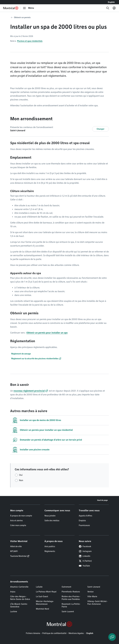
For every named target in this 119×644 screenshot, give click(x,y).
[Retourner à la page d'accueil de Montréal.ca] (11, 8)
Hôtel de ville (16, 546)
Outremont (66, 587)
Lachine (14, 612)
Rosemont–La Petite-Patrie (71, 605)
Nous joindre (50, 516)
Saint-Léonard (94, 587)
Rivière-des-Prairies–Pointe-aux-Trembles (71, 598)
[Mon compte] (114, 8)
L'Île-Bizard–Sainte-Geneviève (19, 605)
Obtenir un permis (22, 17)
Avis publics (50, 546)
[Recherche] (108, 8)
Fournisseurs (84, 525)
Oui (21, 475)
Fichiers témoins (33, 633)
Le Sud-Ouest (42, 596)
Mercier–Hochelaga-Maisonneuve (45, 603)
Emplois (82, 521)
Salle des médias (52, 521)
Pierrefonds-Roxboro (71, 592)
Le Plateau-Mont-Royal (46, 592)
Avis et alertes (16, 521)
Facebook (85, 546)
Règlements (50, 551)
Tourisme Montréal (18, 556)
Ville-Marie (92, 596)
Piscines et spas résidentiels (30, 41)
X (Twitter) (85, 561)
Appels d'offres (85, 516)
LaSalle (39, 587)
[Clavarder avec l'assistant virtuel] (112, 637)
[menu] (28, 8)
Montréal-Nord (42, 609)
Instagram (85, 551)
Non (21, 480)
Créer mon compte (18, 525)
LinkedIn (84, 556)
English (111, 2)
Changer (101, 129)
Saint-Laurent (68, 612)
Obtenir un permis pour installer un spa (47, 333)
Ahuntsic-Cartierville (19, 587)
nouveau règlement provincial (29, 391)
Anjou (13, 592)
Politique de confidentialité (54, 633)
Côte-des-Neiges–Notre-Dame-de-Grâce (20, 598)
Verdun (90, 592)
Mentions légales (76, 633)
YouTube (84, 566)
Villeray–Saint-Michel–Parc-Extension (97, 603)
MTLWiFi (14, 551)
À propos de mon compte (21, 516)
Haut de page (102, 500)
